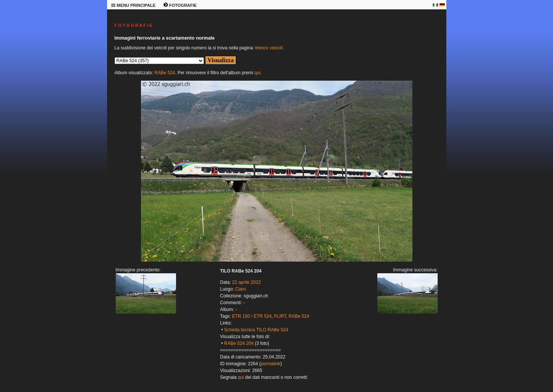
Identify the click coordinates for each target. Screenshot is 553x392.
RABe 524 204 (239, 343)
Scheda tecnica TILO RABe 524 (256, 330)
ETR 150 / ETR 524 (252, 316)
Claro (241, 289)
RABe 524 (165, 73)
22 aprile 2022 (247, 282)
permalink (271, 364)
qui (257, 73)
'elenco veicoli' (269, 48)
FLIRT (280, 316)
